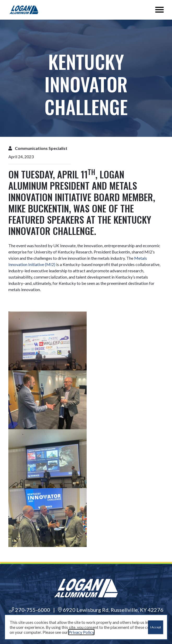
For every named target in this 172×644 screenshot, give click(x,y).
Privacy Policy (81, 632)
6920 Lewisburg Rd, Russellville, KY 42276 (111, 610)
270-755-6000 (29, 610)
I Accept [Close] (156, 627)
